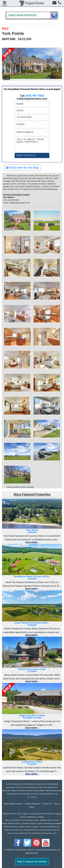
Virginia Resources (32, 804)
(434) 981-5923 (35, 96)
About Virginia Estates (13, 804)
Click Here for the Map (23, 168)
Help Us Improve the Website (32, 862)
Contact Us (47, 804)
